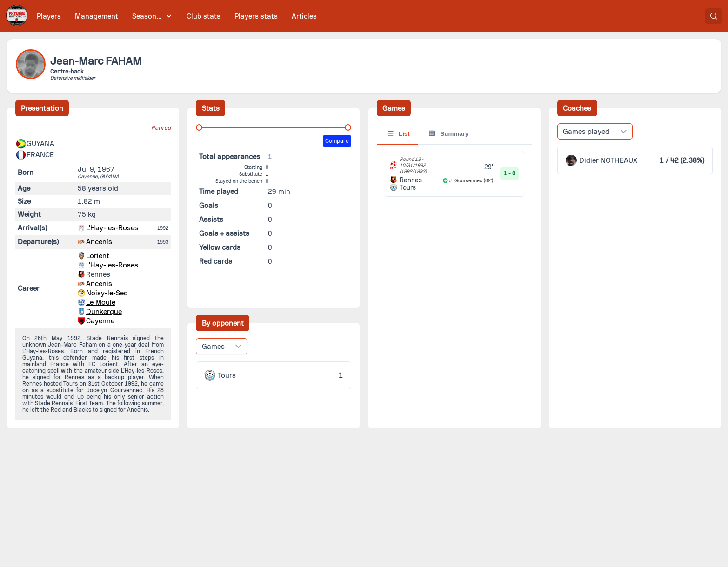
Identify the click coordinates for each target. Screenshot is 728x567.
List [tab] (399, 134)
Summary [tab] (449, 134)
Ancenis (99, 242)
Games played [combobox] (586, 132)
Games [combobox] (213, 347)
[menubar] (177, 16)
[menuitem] (49, 16)
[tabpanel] (454, 174)
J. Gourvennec (466, 181)
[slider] (199, 127)
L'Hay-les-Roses (112, 228)
